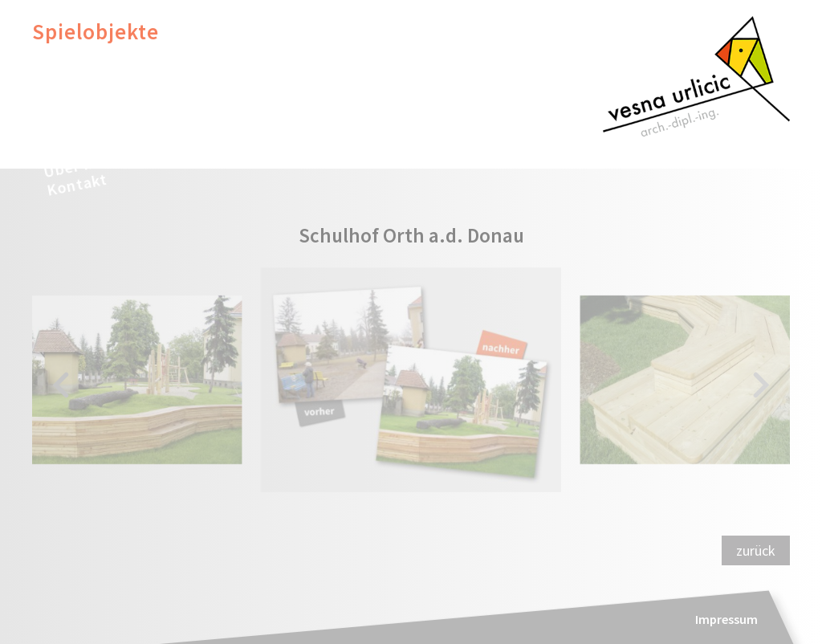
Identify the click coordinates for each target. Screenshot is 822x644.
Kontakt (77, 185)
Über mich (81, 165)
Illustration (87, 103)
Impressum (726, 619)
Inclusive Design (112, 79)
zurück (756, 550)
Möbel (63, 55)
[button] (61, 387)
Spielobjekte (96, 31)
